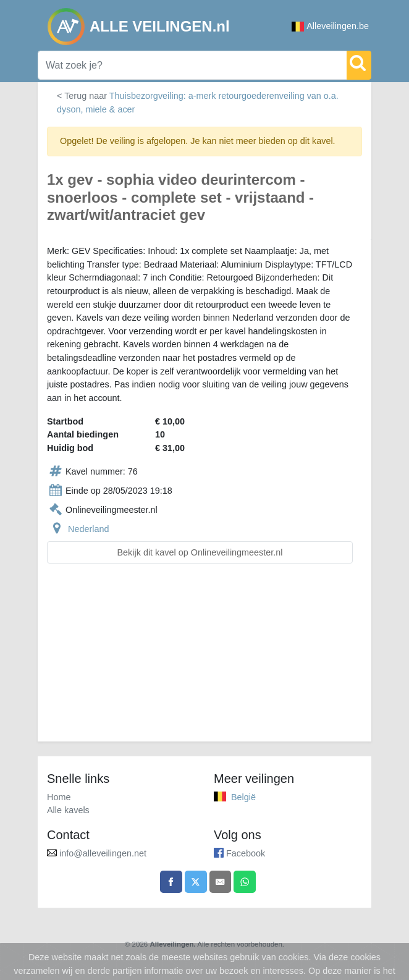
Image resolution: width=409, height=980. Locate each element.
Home (59, 797)
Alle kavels (68, 810)
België (243, 797)
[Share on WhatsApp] (245, 882)
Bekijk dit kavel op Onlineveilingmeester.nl (200, 552)
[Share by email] (221, 882)
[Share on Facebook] (171, 882)
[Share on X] (196, 882)
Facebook (246, 853)
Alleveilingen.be (330, 26)
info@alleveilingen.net (103, 853)
